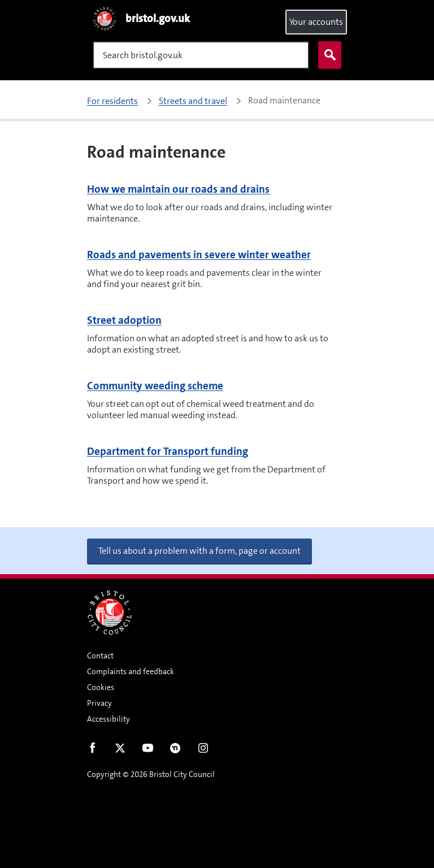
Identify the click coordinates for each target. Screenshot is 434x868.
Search (327, 55)
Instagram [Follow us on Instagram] (203, 750)
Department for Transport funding (168, 451)
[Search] (201, 55)
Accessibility (108, 719)
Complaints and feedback (131, 671)
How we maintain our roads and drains (178, 189)
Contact (100, 656)
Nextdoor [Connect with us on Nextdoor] (175, 750)
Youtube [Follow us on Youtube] (148, 750)
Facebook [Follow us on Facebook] (92, 750)
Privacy (99, 703)
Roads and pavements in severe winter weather (199, 255)
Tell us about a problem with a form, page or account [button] (199, 551)
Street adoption (124, 320)
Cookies (101, 687)
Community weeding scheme (155, 386)
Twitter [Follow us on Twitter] (120, 750)
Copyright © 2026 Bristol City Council (151, 774)
